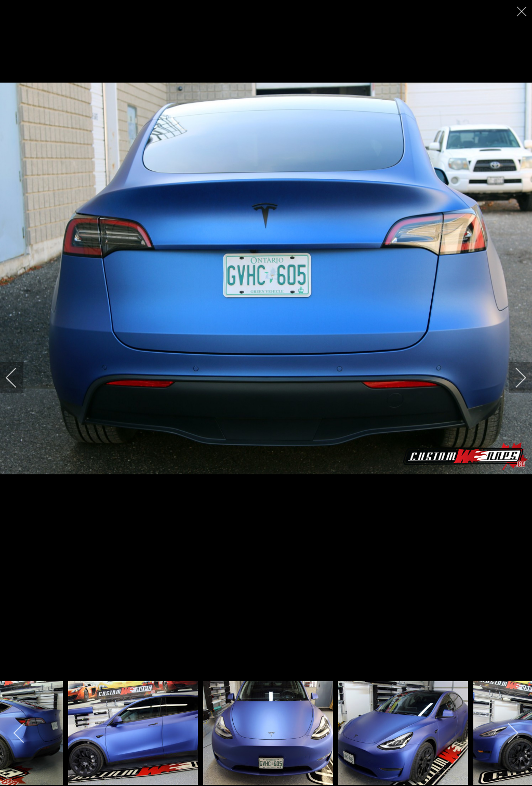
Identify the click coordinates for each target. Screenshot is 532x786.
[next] (514, 378)
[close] (523, 11)
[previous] (18, 378)
